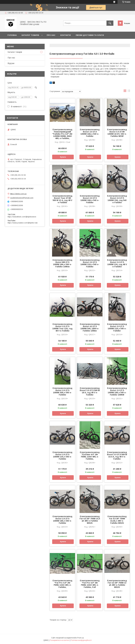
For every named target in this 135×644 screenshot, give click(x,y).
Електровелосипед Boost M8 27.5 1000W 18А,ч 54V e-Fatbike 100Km (62, 263)
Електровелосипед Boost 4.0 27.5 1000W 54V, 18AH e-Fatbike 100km (90, 327)
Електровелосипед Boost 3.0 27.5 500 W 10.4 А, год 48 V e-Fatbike (117, 456)
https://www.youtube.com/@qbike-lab (23, 223)
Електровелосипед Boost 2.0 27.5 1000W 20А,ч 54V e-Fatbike (62, 391)
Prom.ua (81, 638)
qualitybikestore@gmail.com (22, 198)
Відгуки (11, 63)
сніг (95, 66)
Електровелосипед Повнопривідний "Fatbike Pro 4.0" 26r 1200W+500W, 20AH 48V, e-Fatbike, (62, 134)
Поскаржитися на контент (60, 640)
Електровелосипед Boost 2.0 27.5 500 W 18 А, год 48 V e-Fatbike (90, 391)
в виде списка (129, 91)
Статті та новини (17, 42)
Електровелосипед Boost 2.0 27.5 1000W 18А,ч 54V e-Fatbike (90, 133)
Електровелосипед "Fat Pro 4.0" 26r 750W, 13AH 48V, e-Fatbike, (62, 584)
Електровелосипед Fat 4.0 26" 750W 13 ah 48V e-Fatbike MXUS (117, 584)
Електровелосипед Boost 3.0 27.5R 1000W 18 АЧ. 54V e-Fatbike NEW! (117, 133)
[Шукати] (110, 23)
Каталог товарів (30, 35)
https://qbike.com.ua (18, 194)
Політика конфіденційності (81, 640)
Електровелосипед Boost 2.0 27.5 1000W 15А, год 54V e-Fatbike (117, 199)
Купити (63, 157)
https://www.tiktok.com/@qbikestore (22, 217)
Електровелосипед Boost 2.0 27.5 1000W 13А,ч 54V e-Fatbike (90, 263)
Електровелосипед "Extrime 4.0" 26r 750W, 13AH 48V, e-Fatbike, (90, 456)
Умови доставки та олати (90, 35)
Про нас (51, 35)
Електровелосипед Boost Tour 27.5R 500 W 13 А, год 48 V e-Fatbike (62, 199)
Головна (12, 35)
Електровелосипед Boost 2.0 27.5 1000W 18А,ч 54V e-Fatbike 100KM (117, 391)
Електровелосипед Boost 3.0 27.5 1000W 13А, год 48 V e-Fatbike (117, 263)
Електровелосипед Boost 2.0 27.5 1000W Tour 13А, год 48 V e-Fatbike (62, 327)
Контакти (66, 35)
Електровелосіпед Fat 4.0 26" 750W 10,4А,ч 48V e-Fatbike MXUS (117, 520)
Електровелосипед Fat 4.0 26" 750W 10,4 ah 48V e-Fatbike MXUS (90, 520)
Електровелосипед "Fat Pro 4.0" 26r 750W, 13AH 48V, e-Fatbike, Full (90, 584)
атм (98, 69)
